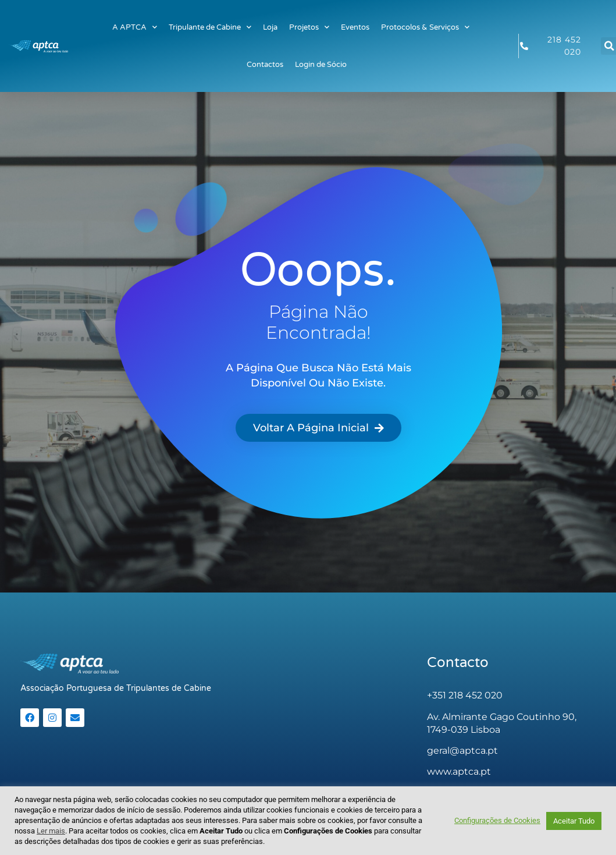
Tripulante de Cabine (210, 27)
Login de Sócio (321, 65)
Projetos (309, 27)
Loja (270, 27)
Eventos (355, 27)
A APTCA (135, 27)
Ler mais (51, 831)
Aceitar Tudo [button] (574, 821)
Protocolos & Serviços (425, 27)
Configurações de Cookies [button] (497, 820)
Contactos (265, 65)
